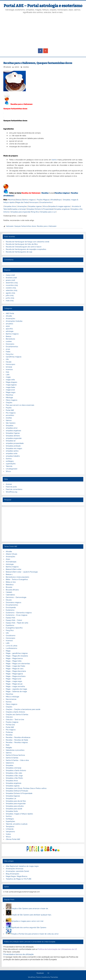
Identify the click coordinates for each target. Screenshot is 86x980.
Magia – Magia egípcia (14, 674)
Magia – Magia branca (14, 658)
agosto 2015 (10, 293)
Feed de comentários (14, 489)
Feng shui (10, 354)
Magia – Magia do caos (15, 669)
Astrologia (10, 564)
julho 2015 (10, 295)
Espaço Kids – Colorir (14, 620)
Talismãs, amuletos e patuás (17, 824)
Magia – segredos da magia (16, 689)
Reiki (8, 745)
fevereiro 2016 (11, 278)
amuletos (9, 324)
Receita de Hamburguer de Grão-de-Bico (22, 244)
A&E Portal (10, 313)
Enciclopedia (11, 608)
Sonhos (9, 459)
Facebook (40, 973)
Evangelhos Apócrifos (14, 628)
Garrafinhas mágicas (14, 357)
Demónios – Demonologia (16, 597)
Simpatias (10, 426)
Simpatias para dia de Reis (16, 801)
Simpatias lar (11, 441)
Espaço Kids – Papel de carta (17, 623)
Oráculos (9, 717)
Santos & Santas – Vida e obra (17, 760)
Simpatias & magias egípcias (59, 206)
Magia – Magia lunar (14, 679)
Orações (9, 403)
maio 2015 (10, 301)
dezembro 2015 (12, 283)
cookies (9, 341)
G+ (48, 973)
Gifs (7, 359)
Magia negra (11, 392)
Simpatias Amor (10, 206)
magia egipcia (11, 385)
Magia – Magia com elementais (18, 664)
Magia (8, 651)
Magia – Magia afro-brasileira (17, 656)
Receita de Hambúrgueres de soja (19, 252)
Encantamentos (46, 202)
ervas (8, 349)
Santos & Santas (12, 758)
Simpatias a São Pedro (14, 778)
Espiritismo (10, 625)
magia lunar (10, 390)
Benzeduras (10, 339)
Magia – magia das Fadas (15, 666)
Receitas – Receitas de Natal (17, 740)
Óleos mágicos (12, 704)
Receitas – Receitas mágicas (17, 742)
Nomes (9, 702)
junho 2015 (10, 298)
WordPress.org (11, 492)
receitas (26, 67)
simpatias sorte (12, 453)
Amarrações (22, 206)
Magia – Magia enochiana (16, 676)
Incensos (9, 369)
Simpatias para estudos (15, 806)
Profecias (9, 732)
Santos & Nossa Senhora (15, 755)
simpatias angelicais (13, 431)
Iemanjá (9, 367)
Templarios (10, 827)
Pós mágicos (11, 413)
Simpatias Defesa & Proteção (17, 791)
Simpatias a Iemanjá (18, 209)
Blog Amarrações (12, 874)
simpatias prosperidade (15, 443)
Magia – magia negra (14, 681)
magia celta (10, 380)
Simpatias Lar (11, 798)
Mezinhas (11, 200)
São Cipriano (11, 423)
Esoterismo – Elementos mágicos (19, 613)
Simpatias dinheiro (13, 436)
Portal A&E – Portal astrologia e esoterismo (43, 6)
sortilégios (10, 461)
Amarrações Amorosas (15, 869)
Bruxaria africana (12, 590)
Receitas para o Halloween (47, 226)
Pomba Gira (10, 725)
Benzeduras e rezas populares (17, 577)
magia (8, 377)
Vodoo (8, 834)
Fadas (8, 352)
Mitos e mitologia (12, 697)
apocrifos (9, 329)
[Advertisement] (43, 31)
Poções (9, 408)
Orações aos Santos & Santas (17, 715)
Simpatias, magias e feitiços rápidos (19, 814)
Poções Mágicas (43, 200)
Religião (9, 748)
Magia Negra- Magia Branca (17, 876)
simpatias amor (12, 428)
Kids (7, 372)
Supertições (10, 821)
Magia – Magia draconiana (16, 671)
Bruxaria (9, 587)
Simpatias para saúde (14, 809)
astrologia (10, 331)
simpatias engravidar (14, 438)
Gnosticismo (11, 636)
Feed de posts (11, 487)
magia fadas (10, 387)
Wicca (45, 206)
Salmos (9, 420)
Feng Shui (35, 212)
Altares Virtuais (11, 554)
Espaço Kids (10, 618)
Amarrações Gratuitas (14, 321)
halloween (10, 226)
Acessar (9, 484)
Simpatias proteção (13, 446)
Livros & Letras (12, 646)
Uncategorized (11, 469)
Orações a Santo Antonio (15, 712)
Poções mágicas (12, 722)
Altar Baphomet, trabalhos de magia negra (22, 866)
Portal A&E (10, 410)
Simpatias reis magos (14, 448)
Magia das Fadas (22, 202)
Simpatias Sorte (12, 811)
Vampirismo (10, 832)
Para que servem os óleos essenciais (20, 405)
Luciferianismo (11, 648)
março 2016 (10, 275)
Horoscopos (34, 202)
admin (17, 67)
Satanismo (10, 763)
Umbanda (10, 829)
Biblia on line (11, 582)
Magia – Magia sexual (14, 684)
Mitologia (9, 398)
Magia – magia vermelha (15, 686)
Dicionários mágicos (13, 602)
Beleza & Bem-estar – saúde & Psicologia (22, 572)
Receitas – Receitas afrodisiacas (18, 737)
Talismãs (9, 466)
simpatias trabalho (13, 456)
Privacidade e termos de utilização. (19, 954)
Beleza (19, 200)
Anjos (59, 200)
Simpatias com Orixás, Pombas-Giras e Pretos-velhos (26, 788)
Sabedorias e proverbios (15, 750)
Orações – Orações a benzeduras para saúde (23, 709)
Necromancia (11, 699)
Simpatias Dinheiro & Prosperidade (40, 209)
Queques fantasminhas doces (25, 226)
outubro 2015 (11, 288)
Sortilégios (10, 819)
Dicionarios (10, 344)
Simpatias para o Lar (48, 212)
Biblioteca (10, 585)
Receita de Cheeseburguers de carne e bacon (24, 247)
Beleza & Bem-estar (14, 569)
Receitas (45, 193)
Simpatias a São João (14, 773)
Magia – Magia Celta (14, 661)
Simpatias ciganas (35, 206)
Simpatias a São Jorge (14, 776)
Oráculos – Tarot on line (15, 720)
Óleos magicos (12, 400)
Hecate (9, 362)
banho (54, 160)
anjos (8, 326)
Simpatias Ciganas (13, 433)
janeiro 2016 (10, 280)
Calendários (10, 595)
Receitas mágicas (62, 193)
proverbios (10, 415)
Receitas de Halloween (31, 193)
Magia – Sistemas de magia (16, 691)
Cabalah (9, 592)
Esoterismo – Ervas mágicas (17, 615)
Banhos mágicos (29, 200)
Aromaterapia (11, 562)
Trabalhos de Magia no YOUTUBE (19, 879)
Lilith (8, 375)
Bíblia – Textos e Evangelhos (17, 579)
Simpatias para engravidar (21, 212)
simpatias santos (12, 451)
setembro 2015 (12, 290)
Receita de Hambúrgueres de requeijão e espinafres (26, 249)
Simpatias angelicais (62, 209)
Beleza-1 (9, 574)
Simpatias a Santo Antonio (16, 770)
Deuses (9, 600)
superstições (11, 464)
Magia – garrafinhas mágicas (17, 653)
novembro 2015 (12, 285)
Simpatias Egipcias (13, 796)
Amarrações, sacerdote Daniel (17, 871)
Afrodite (54, 200)
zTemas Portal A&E (13, 839)
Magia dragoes (11, 382)
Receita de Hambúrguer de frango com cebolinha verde (28, 242)
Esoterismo (10, 610)
